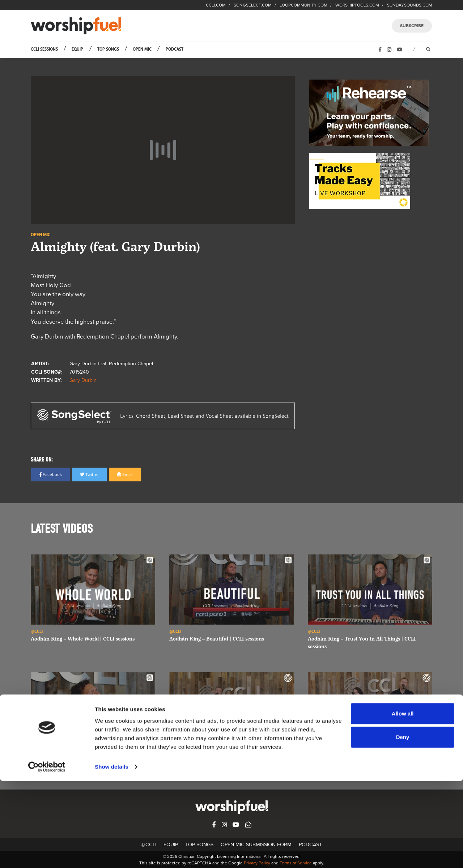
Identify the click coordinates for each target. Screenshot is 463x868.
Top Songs (108, 49)
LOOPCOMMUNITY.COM (303, 5)
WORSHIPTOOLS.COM (357, 5)
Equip (77, 49)
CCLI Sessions (44, 49)
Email (125, 475)
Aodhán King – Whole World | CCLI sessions (83, 639)
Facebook (50, 475)
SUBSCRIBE (412, 26)
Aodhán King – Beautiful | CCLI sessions (217, 639)
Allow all (403, 801)
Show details (112, 854)
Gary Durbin (83, 380)
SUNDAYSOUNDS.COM (410, 5)
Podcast (175, 49)
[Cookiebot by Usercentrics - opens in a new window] (47, 854)
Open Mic (142, 49)
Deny (403, 824)
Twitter (89, 475)
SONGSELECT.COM (253, 5)
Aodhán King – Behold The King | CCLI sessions (87, 756)
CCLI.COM (216, 5)
